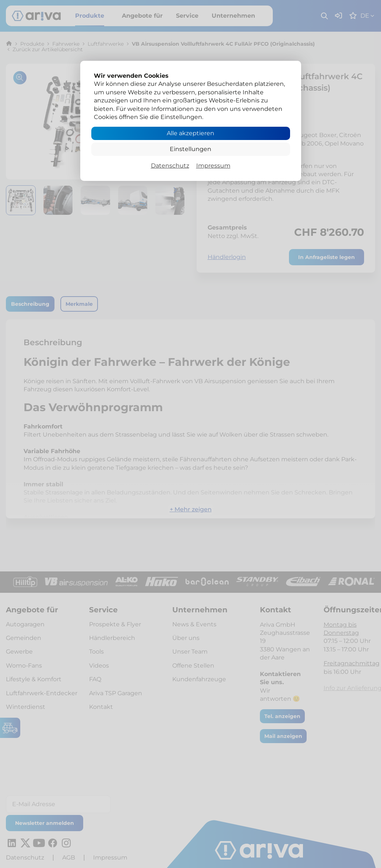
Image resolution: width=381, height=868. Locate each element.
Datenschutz (170, 166)
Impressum (213, 166)
